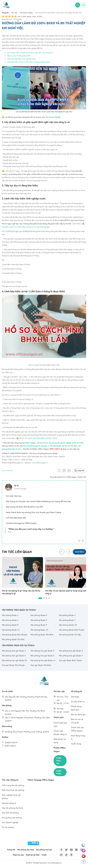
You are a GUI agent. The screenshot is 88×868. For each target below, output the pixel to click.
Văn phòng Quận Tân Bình (42, 635)
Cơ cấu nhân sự (78, 702)
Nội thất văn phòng (10, 814)
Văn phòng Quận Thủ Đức (13, 640)
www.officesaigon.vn (40, 463)
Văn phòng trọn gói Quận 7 (71, 656)
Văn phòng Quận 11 (11, 630)
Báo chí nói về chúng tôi (77, 721)
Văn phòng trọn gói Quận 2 (42, 651)
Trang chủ (11, 850)
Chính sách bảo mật (60, 725)
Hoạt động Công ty (78, 737)
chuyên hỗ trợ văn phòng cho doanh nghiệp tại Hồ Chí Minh (60, 443)
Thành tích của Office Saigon (77, 729)
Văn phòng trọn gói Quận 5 (42, 656)
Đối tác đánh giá (78, 715)
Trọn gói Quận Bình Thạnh (70, 661)
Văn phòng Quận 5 (39, 620)
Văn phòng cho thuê (26, 850)
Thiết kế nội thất (33, 856)
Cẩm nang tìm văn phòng (13, 786)
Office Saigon (30, 443)
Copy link (81, 471)
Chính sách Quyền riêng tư (60, 733)
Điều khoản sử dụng (60, 741)
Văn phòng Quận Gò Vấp (70, 635)
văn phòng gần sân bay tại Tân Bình (63, 446)
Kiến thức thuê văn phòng (13, 791)
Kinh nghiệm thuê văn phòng (11, 797)
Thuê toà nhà (18, 856)
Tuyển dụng (76, 744)
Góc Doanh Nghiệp (53, 117)
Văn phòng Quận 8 (10, 625)
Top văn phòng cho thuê (12, 809)
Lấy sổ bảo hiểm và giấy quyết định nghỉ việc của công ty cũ (30, 53)
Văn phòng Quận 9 (39, 625)
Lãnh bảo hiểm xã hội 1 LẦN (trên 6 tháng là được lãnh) (28, 62)
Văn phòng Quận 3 (67, 615)
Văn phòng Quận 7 (67, 620)
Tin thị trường (8, 828)
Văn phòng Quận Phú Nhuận (15, 635)
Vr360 (44, 856)
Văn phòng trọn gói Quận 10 (14, 661)
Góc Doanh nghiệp (10, 823)
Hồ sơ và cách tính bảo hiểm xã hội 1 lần (38, 438)
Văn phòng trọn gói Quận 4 (14, 656)
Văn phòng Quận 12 (39, 630)
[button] (69, 552)
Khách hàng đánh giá (76, 708)
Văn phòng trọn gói (44, 850)
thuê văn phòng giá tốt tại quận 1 (36, 446)
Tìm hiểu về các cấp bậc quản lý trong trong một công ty (66, 592)
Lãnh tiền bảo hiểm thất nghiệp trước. (22, 59)
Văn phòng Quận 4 (10, 620)
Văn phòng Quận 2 (39, 615)
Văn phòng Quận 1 (10, 615)
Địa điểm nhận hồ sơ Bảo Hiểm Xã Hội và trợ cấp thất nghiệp (25, 227)
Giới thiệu (75, 697)
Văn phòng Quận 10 (68, 625)
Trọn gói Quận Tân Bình (41, 665)
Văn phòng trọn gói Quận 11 (43, 661)
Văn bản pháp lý (9, 804)
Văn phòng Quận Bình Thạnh (72, 630)
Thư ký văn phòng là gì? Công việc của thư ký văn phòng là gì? (21, 592)
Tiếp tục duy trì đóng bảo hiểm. (19, 56)
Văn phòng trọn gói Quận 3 (71, 651)
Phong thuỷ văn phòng (12, 818)
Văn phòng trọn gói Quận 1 (14, 651)
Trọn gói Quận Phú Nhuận (13, 665)
